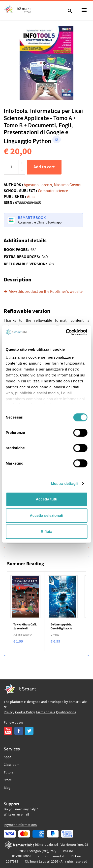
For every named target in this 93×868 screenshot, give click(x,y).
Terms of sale (46, 712)
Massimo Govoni (68, 185)
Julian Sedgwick (23, 635)
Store (8, 780)
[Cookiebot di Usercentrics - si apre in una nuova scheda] (66, 332)
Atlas (31, 197)
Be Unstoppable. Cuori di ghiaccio (61, 627)
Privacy (9, 712)
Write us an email (16, 815)
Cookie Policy (25, 712)
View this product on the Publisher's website (46, 292)
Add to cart (44, 167)
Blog (7, 788)
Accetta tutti (46, 499)
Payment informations (20, 825)
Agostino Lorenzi (38, 185)
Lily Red (55, 635)
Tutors (9, 772)
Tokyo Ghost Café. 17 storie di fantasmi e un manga (25, 627)
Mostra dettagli (64, 484)
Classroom (12, 765)
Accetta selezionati (46, 515)
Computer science (53, 191)
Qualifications (66, 712)
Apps (7, 757)
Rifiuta (46, 532)
